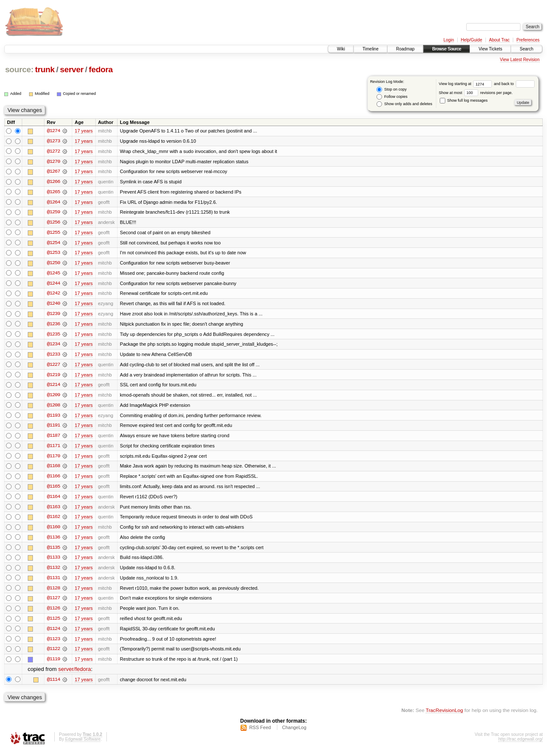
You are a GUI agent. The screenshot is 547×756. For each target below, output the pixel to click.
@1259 (53, 213)
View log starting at (466, 84)
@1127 (53, 603)
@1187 (53, 438)
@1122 (53, 654)
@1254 (53, 244)
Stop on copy (391, 90)
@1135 (53, 551)
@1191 (53, 428)
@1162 (53, 521)
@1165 (53, 490)
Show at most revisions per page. (476, 93)
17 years (84, 131)
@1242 (53, 295)
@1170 (53, 459)
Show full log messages (464, 100)
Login (449, 40)
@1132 (53, 572)
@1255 (53, 233)
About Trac (499, 40)
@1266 (53, 182)
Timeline (370, 49)
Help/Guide (471, 40)
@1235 (53, 336)
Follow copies (392, 97)
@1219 (53, 377)
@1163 (53, 510)
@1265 (53, 192)
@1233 (53, 356)
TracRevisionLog (444, 716)
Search (526, 49)
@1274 (53, 131)
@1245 (53, 274)
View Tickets (490, 49)
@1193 (53, 418)
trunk (45, 69)
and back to (514, 84)
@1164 (53, 500)
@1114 (53, 685)
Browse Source (447, 49)
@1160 (53, 531)
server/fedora (75, 675)
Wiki (341, 49)
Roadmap (405, 49)
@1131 (53, 582)
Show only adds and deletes (404, 104)
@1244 (53, 285)
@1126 (53, 613)
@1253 (53, 254)
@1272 (53, 151)
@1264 (53, 203)
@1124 (53, 633)
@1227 (53, 367)
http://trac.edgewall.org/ (521, 745)
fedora (101, 69)
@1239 (53, 315)
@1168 (53, 469)
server (72, 69)
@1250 (53, 264)
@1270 (53, 162)
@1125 (53, 623)
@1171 (53, 449)
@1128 (53, 592)
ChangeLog (294, 733)
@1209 (53, 397)
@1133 (53, 562)
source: (19, 69)
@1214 (53, 387)
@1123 (53, 644)
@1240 (53, 305)
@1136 (53, 541)
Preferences (528, 40)
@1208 (53, 408)
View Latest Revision (520, 60)
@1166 (53, 479)
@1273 (53, 141)
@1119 (53, 664)
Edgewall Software (83, 745)
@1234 (53, 346)
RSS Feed (260, 733)
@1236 (53, 326)
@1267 (53, 172)
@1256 (53, 223)
